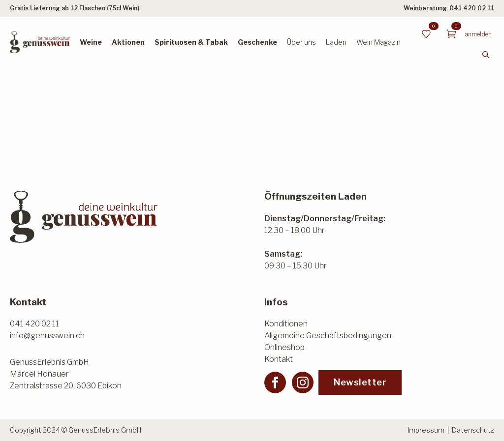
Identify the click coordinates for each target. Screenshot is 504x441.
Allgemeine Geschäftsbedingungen (328, 336)
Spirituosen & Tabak (191, 42)
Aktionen (128, 42)
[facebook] (275, 382)
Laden (336, 42)
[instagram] (303, 382)
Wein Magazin (378, 42)
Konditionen (286, 324)
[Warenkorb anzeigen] (451, 34)
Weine (91, 42)
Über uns (301, 42)
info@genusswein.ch (47, 336)
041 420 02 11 (472, 8)
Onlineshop (284, 347)
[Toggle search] (486, 55)
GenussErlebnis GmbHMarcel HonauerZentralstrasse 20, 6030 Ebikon (66, 374)
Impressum (426, 430)
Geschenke (257, 42)
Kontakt (279, 359)
